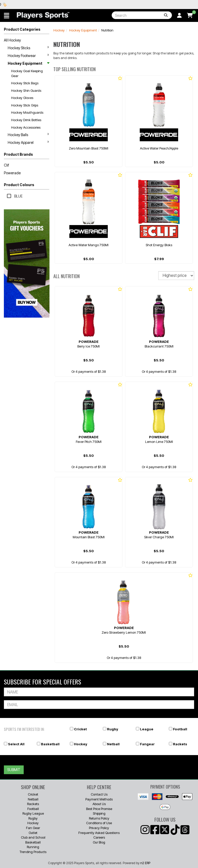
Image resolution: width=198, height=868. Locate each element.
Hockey (59, 30)
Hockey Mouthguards (27, 112)
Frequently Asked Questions (99, 833)
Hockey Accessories (26, 127)
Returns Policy (99, 818)
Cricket (80, 729)
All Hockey (12, 40)
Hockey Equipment (28, 63)
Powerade (12, 173)
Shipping (99, 813)
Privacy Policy (99, 828)
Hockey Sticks (28, 48)
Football (180, 729)
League (147, 729)
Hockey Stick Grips (25, 105)
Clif (6, 165)
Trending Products (33, 852)
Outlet (33, 833)
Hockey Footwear (28, 55)
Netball (113, 744)
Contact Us (99, 794)
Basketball (50, 744)
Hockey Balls (28, 135)
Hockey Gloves (22, 98)
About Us (99, 804)
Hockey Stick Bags (25, 83)
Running (33, 847)
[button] (7, 15)
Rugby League (33, 813)
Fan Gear (33, 828)
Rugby (113, 729)
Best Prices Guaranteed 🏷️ (33, 5)
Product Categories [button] (22, 29)
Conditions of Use (99, 823)
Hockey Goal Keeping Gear (27, 73)
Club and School (33, 837)
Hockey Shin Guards (26, 90)
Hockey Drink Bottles (26, 120)
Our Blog (99, 842)
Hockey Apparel (28, 142)
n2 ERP (145, 863)
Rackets (180, 744)
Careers (99, 837)
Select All (16, 744)
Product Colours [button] (19, 185)
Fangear (147, 744)
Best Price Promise (99, 809)
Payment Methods (99, 799)
